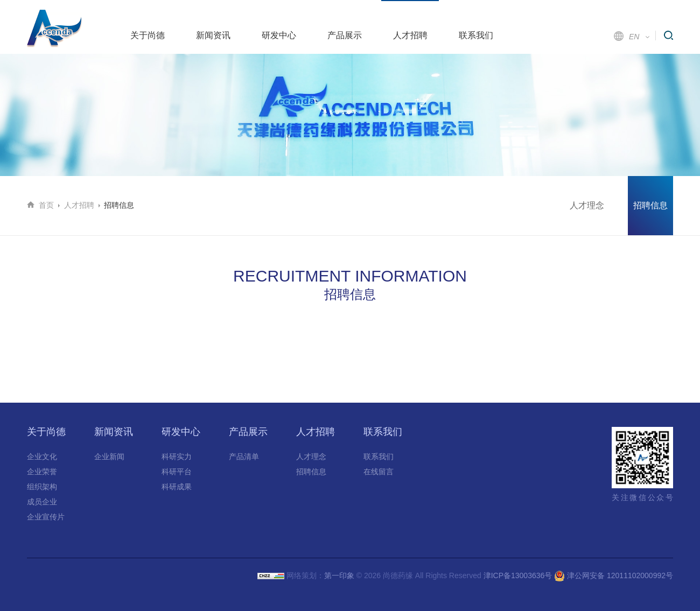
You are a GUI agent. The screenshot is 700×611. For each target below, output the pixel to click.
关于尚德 (148, 35)
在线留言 (379, 472)
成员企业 (42, 502)
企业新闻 (109, 457)
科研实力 (177, 457)
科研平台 (177, 472)
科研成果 (177, 487)
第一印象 (339, 575)
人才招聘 (410, 35)
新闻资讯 (213, 35)
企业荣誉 (42, 472)
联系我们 (476, 35)
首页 (46, 205)
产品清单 (244, 457)
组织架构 (42, 487)
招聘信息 (650, 205)
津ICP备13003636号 (518, 575)
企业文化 (42, 457)
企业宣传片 (46, 517)
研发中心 (279, 35)
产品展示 (345, 35)
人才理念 (587, 205)
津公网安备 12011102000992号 (614, 575)
